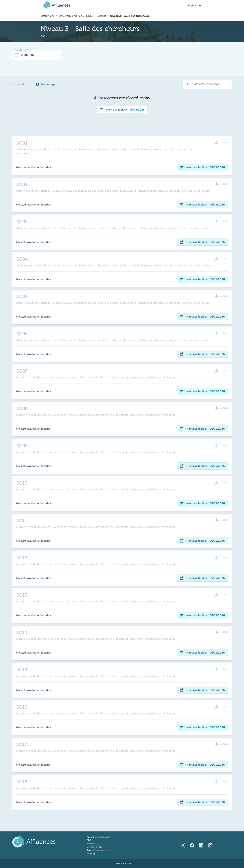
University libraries (70, 16)
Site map (91, 853)
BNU (89, 16)
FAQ (89, 840)
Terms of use (93, 844)
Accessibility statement (98, 850)
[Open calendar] (16, 55)
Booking (101, 16)
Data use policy (94, 847)
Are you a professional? (103, 837)
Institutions (48, 16)
